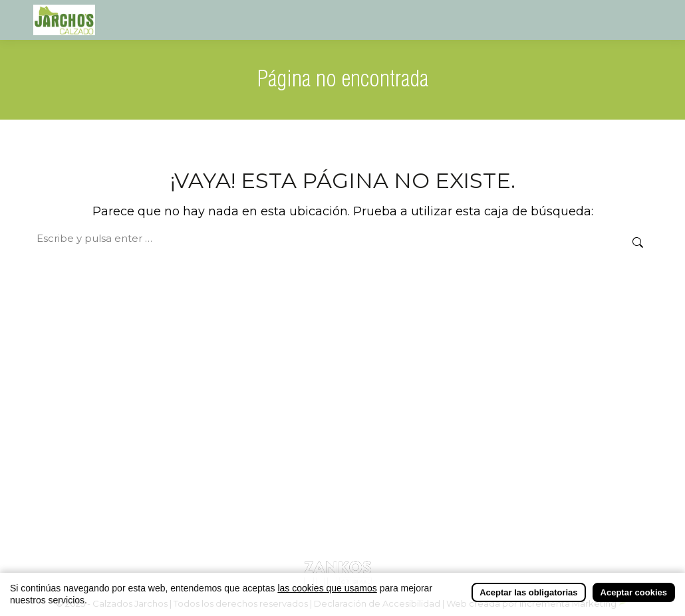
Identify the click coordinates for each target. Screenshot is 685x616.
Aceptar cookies (634, 592)
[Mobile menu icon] (640, 20)
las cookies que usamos (327, 588)
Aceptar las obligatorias (528, 592)
